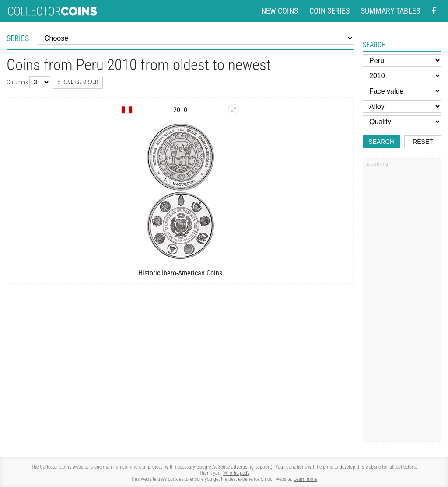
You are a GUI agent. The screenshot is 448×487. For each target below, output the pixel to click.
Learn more (305, 479)
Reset (423, 142)
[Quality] (402, 122)
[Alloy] (402, 106)
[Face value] (402, 91)
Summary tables (390, 11)
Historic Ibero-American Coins (180, 273)
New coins (280, 11)
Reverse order (78, 82)
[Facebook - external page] (434, 11)
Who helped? (236, 473)
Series (18, 38)
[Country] (402, 61)
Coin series (329, 11)
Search (381, 142)
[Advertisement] (402, 303)
